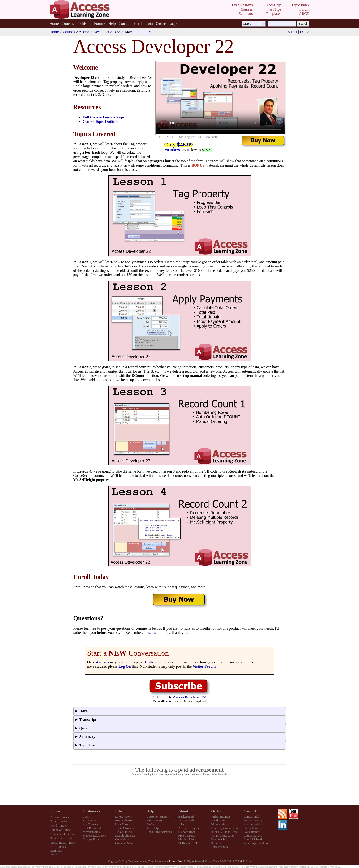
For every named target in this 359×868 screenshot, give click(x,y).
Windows (56, 830)
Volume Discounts (223, 835)
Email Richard (253, 839)
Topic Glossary (125, 828)
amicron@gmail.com (257, 843)
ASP (53, 847)
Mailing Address (254, 824)
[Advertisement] (180, 790)
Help (112, 24)
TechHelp (84, 24)
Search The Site (125, 835)
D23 (303, 32)
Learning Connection (224, 828)
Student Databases (94, 835)
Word (54, 826)
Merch (138, 24)
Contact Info (251, 817)
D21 (294, 32)
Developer (102, 32)
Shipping (217, 843)
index (66, 817)
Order (216, 811)
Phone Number (253, 828)
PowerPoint (58, 834)
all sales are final (156, 633)
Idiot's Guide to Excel (225, 832)
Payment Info (220, 839)
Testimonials (186, 820)
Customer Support (158, 817)
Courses (68, 24)
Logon (173, 24)
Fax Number (251, 832)
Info (118, 811)
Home (54, 24)
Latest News (123, 817)
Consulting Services (159, 832)
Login (87, 817)
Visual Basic (58, 843)
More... (55, 854)
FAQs (150, 824)
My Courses (90, 824)
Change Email (92, 839)
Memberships (91, 832)
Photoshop (57, 838)
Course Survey (253, 835)
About (183, 811)
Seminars (56, 851)
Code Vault (122, 839)
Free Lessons (186, 835)
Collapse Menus (125, 843)
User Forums (123, 824)
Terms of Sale (220, 847)
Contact (125, 24)
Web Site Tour (156, 820)
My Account (91, 820)
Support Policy (253, 820)
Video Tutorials (221, 817)
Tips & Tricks (124, 832)
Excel (54, 821)
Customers (91, 811)
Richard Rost (186, 832)
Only (179, 145)
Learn (55, 811)
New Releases (124, 820)
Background (186, 817)
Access (84, 32)
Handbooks (218, 820)
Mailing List (186, 839)
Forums (100, 24)
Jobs (181, 824)
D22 (117, 32)
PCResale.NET (188, 843)
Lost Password (92, 828)
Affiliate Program (189, 828)
